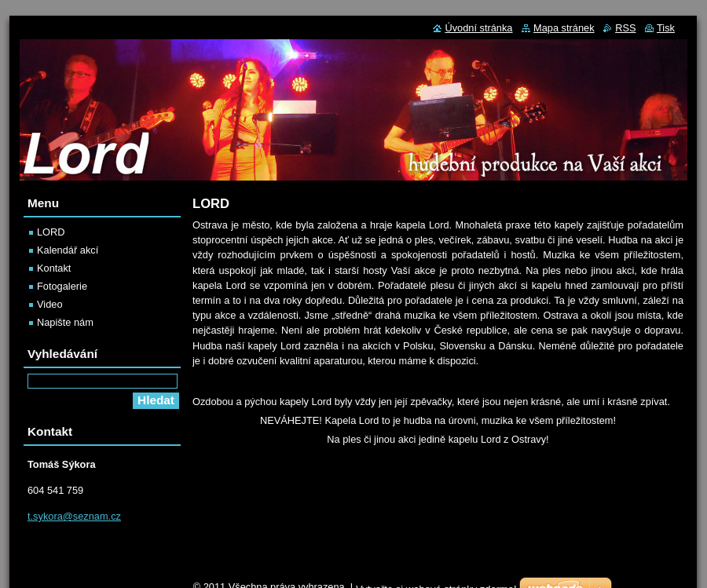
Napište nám (65, 322)
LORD (51, 232)
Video (50, 304)
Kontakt (54, 268)
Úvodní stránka (478, 28)
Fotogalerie (62, 286)
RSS (625, 28)
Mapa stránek (564, 28)
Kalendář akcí (68, 250)
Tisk (666, 28)
